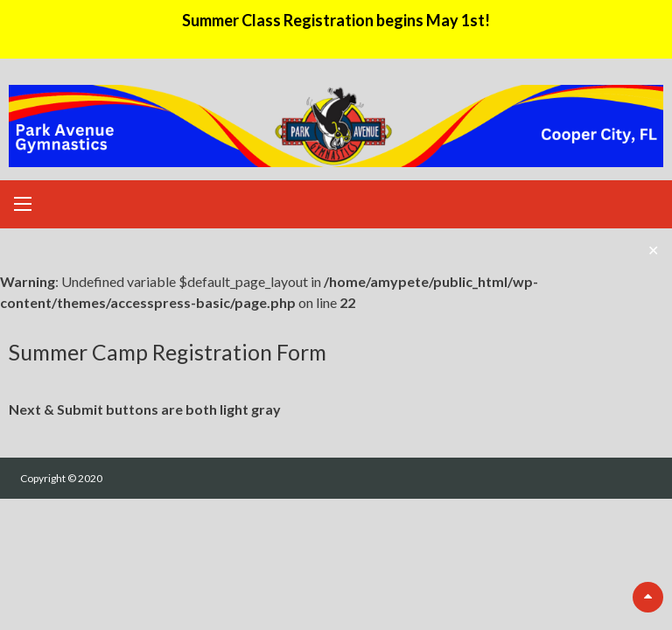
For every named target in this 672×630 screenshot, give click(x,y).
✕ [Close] (653, 250)
